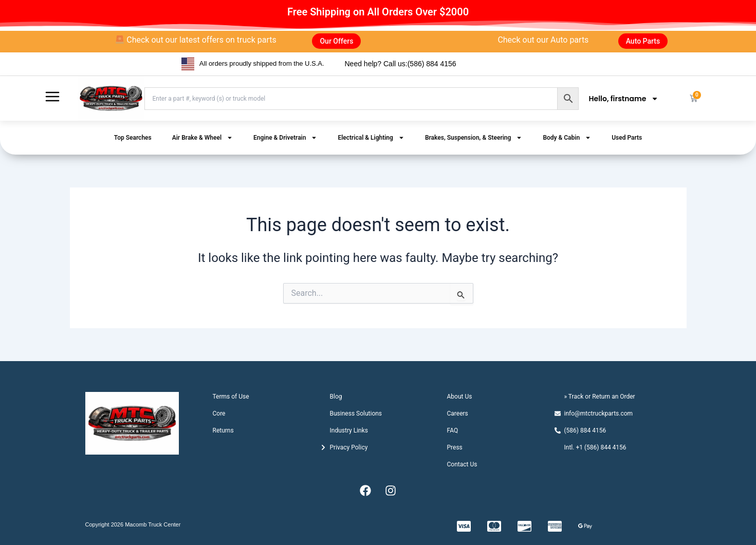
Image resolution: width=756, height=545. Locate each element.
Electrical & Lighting (371, 138)
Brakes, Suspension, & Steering (474, 138)
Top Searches (133, 138)
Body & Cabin (567, 138)
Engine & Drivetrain (285, 138)
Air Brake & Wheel (202, 138)
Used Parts (627, 138)
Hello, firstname (624, 99)
